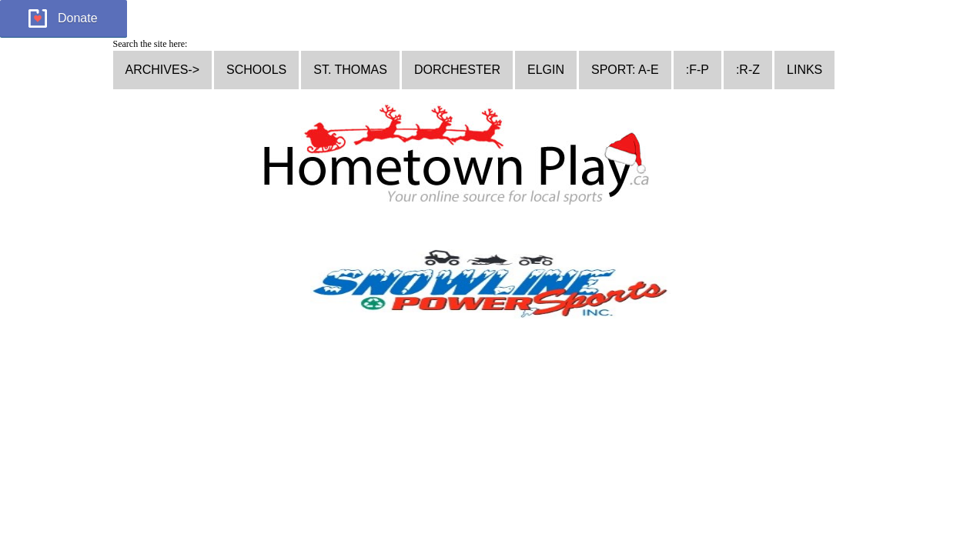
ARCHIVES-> (162, 70)
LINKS (804, 70)
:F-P (697, 70)
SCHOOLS (256, 70)
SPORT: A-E (625, 70)
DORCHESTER (457, 70)
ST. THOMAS (350, 70)
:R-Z (748, 70)
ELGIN (546, 70)
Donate (78, 18)
